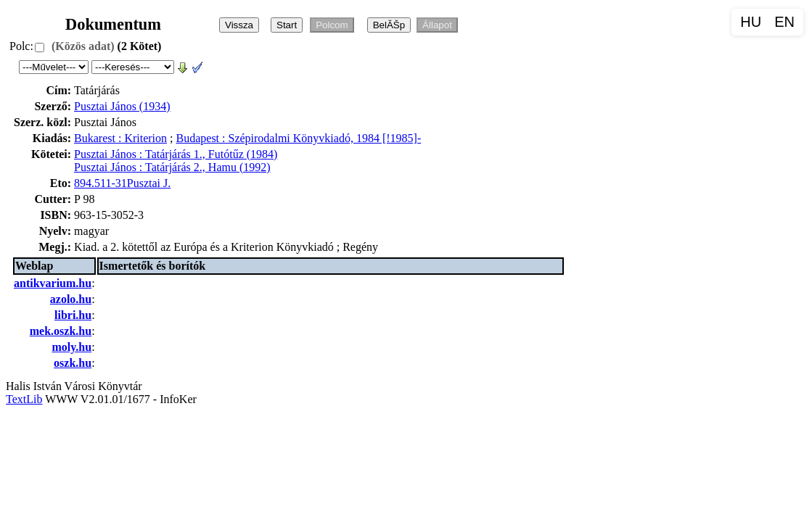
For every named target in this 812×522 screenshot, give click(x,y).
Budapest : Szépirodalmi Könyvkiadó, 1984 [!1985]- (299, 138)
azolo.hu (71, 299)
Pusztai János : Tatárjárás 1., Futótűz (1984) (176, 154)
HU (751, 22)
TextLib (24, 399)
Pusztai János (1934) (122, 106)
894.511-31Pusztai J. (122, 183)
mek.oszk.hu (61, 331)
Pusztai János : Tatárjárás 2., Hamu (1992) (172, 167)
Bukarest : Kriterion (120, 138)
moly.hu (71, 347)
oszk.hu (73, 363)
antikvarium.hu (53, 283)
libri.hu (73, 315)
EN (784, 22)
